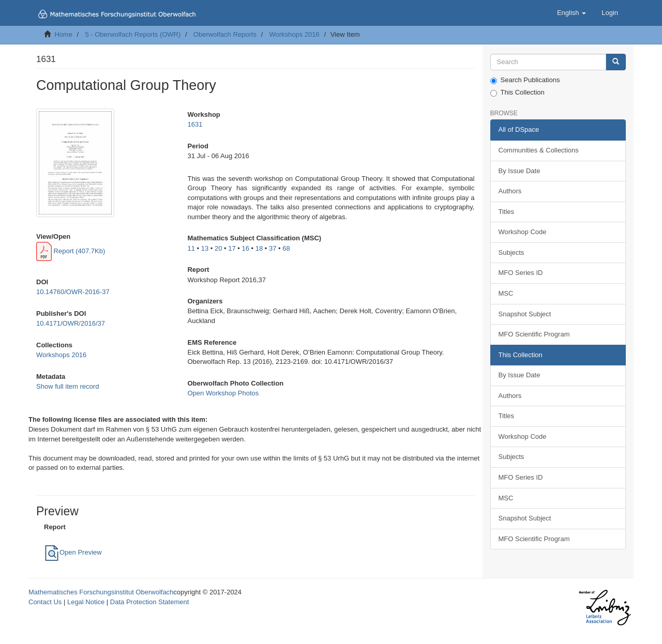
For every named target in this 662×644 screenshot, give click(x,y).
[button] (571, 13)
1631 (195, 124)
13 (205, 248)
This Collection (517, 93)
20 (218, 248)
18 (259, 248)
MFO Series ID (521, 273)
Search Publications (525, 80)
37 (273, 248)
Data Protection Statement (149, 602)
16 (245, 248)
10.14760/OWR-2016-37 (73, 292)
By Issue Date (520, 171)
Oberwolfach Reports (225, 34)
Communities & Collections (539, 150)
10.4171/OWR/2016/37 (71, 323)
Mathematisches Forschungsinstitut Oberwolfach (101, 592)
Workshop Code (523, 232)
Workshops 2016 (294, 34)
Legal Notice (86, 602)
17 (232, 248)
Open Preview (73, 552)
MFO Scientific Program (534, 334)
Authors (510, 191)
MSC (506, 293)
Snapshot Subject (525, 314)
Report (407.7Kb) (71, 251)
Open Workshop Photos (223, 393)
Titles (507, 212)
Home (63, 34)
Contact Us (45, 602)
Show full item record (67, 386)
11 (191, 248)
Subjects (511, 252)
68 (286, 248)
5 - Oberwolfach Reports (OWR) (133, 34)
